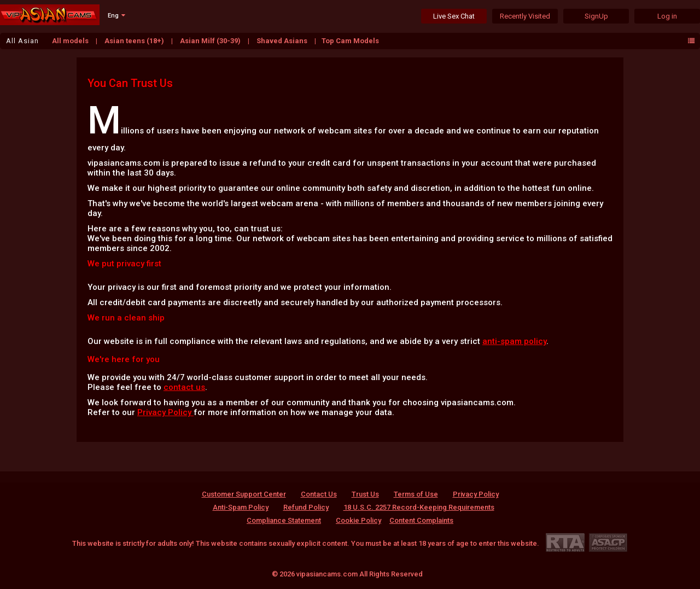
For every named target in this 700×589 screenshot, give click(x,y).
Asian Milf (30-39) (211, 41)
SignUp (596, 16)
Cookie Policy (358, 520)
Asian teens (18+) (135, 41)
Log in (667, 16)
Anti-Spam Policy (241, 507)
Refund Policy (306, 507)
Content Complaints (421, 520)
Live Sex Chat (454, 16)
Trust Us (365, 494)
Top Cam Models (350, 41)
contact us (184, 387)
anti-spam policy (514, 341)
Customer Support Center (244, 494)
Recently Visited (525, 16)
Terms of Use (416, 494)
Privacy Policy (165, 412)
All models (71, 41)
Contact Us (319, 494)
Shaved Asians (283, 41)
